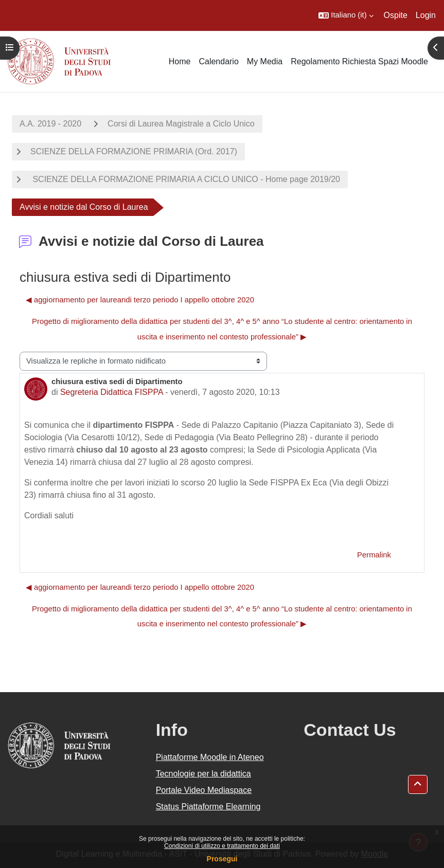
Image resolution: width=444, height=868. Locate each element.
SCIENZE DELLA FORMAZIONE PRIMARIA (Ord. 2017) (134, 151)
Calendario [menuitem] (218, 61)
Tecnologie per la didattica (203, 774)
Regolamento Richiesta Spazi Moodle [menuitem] (359, 61)
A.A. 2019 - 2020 (50, 124)
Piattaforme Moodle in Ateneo (210, 757)
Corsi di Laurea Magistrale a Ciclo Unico (181, 124)
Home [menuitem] (180, 61)
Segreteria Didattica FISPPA (112, 392)
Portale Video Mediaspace (204, 790)
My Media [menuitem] (265, 61)
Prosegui (222, 859)
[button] (346, 15)
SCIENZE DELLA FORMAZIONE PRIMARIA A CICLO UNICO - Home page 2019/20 (185, 179)
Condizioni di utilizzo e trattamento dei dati (222, 846)
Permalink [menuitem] (374, 555)
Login (426, 15)
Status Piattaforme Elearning (208, 807)
